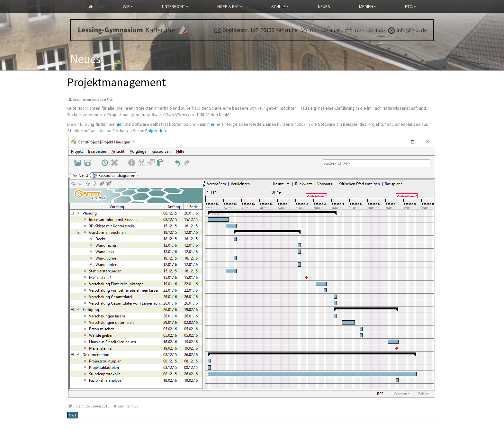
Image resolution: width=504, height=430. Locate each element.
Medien (368, 6)
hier (119, 124)
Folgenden (156, 131)
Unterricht (175, 6)
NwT (73, 415)
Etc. (411, 6)
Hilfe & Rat (230, 6)
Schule (280, 6)
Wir (128, 6)
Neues (324, 6)
